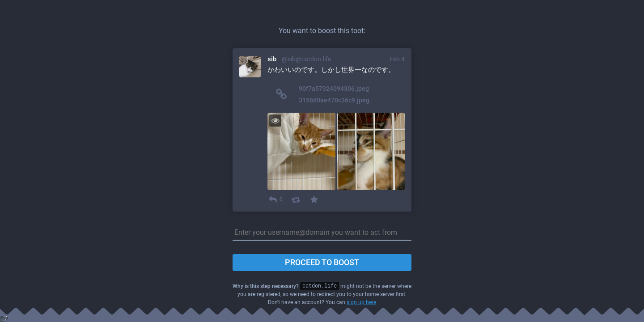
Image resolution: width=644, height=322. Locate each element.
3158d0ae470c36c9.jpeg (334, 100)
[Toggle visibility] (275, 121)
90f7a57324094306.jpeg (334, 89)
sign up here (361, 302)
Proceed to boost (322, 262)
